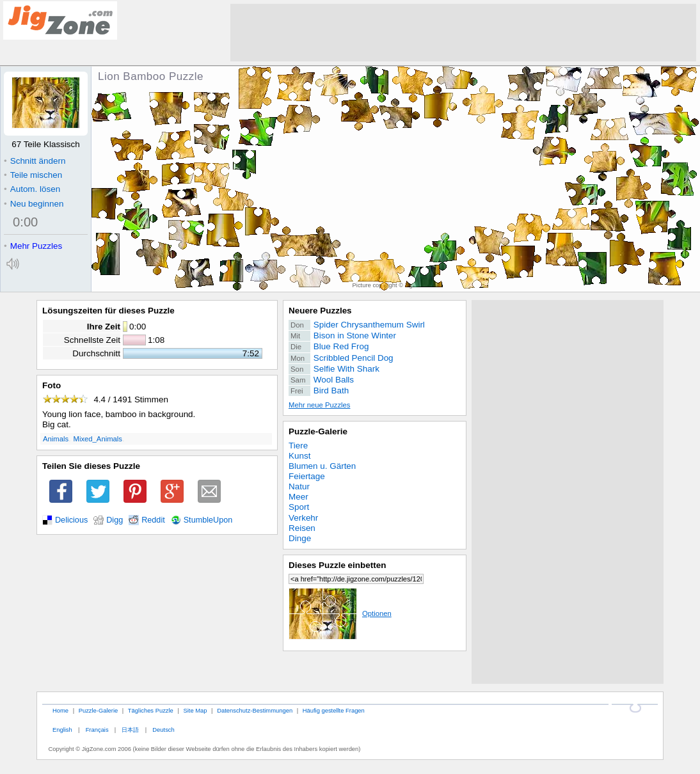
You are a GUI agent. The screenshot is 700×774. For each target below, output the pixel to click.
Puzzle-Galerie (318, 431)
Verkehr (303, 518)
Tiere (298, 446)
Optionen (340, 613)
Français (97, 730)
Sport (299, 507)
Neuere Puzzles (320, 311)
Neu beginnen (34, 204)
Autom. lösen (32, 189)
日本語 (130, 730)
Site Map (195, 710)
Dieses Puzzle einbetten (337, 565)
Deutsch (163, 730)
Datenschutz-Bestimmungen (255, 710)
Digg (115, 520)
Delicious (71, 520)
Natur (299, 486)
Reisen (302, 528)
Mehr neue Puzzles (319, 405)
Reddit (153, 520)
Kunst (299, 456)
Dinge (300, 538)
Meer (298, 497)
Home (60, 710)
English (62, 730)
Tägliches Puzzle (151, 710)
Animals (56, 439)
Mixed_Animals (98, 439)
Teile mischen (33, 175)
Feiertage (307, 476)
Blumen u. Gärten (322, 466)
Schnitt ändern (35, 161)
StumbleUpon (208, 520)
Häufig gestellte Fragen (334, 710)
